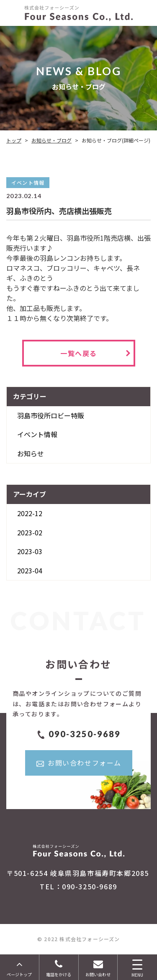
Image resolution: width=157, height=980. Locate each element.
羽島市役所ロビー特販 (51, 415)
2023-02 (30, 532)
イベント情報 (37, 434)
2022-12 (30, 513)
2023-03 (30, 551)
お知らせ (31, 453)
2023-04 (30, 570)
